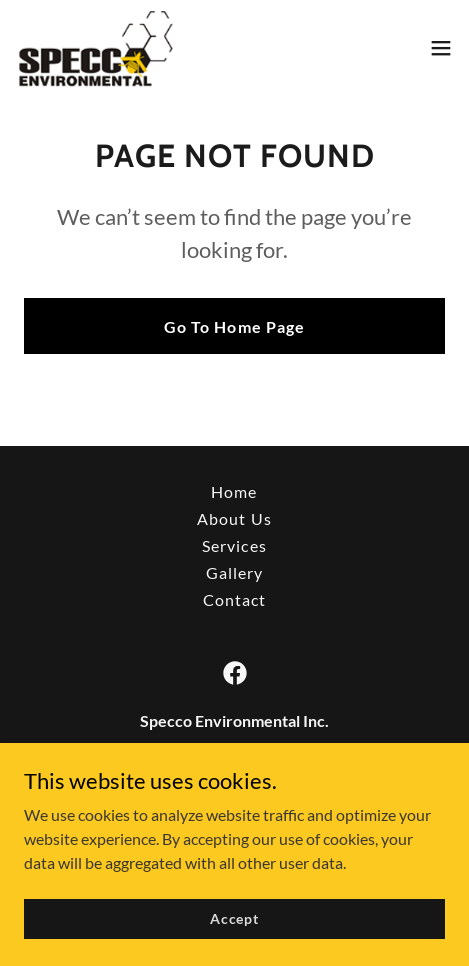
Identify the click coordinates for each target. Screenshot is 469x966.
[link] (95, 48)
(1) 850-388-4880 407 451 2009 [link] (234, 800)
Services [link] (234, 545)
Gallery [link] (234, 572)
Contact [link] (234, 599)
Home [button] (234, 491)
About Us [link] (234, 518)
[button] (441, 48)
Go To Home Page (234, 326)
